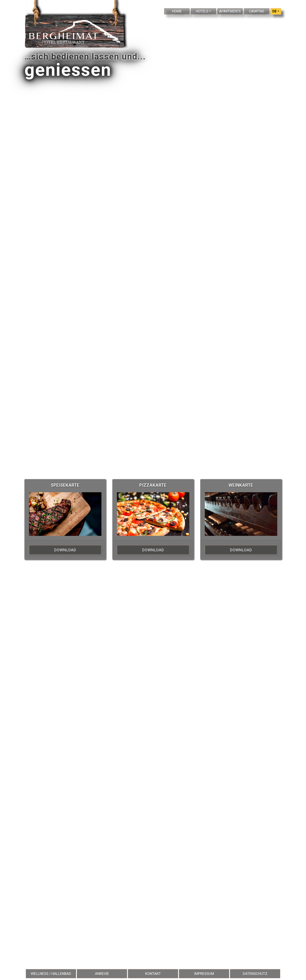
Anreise (102, 974)
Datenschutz (255, 974)
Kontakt (153, 974)
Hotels (202, 11)
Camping (257, 11)
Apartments (230, 11)
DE (274, 11)
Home (177, 11)
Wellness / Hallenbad (51, 974)
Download (65, 550)
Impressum (204, 974)
